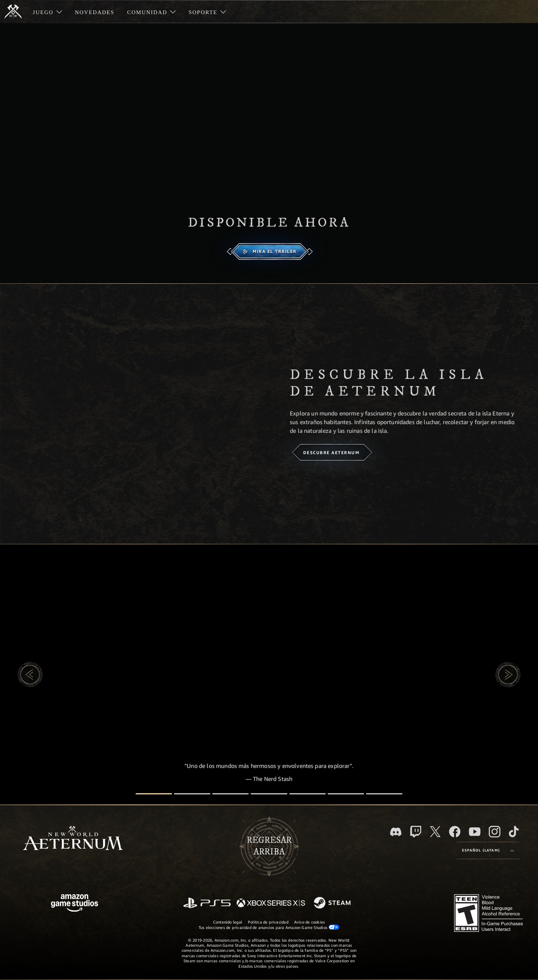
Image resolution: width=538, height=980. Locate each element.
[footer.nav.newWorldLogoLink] (73, 839)
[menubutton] (488, 850)
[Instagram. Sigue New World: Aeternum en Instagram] (495, 832)
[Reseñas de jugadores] (346, 794)
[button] (30, 675)
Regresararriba (269, 846)
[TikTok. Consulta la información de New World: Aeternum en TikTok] (514, 832)
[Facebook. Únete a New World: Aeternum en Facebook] (455, 832)
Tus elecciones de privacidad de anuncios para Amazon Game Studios (269, 927)
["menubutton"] (47, 12)
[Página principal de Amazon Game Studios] (75, 904)
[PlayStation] (207, 903)
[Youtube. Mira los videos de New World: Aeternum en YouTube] (475, 832)
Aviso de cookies (310, 922)
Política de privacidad (268, 922)
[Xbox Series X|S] (271, 903)
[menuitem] (47, 12)
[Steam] (333, 903)
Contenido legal (228, 922)
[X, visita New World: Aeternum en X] (435, 832)
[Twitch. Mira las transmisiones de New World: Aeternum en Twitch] (416, 832)
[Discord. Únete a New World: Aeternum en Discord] (396, 832)
